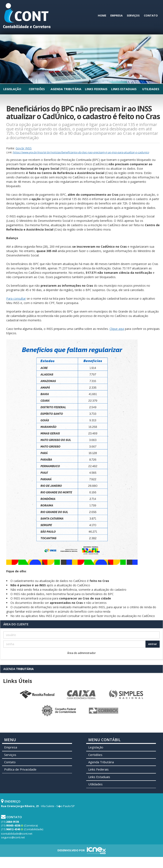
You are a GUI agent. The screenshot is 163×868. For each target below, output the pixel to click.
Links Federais (96, 89)
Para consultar (16, 298)
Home (102, 15)
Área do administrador (81, 653)
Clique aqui (117, 329)
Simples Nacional (126, 695)
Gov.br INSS (24, 148)
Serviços (133, 15)
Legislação (12, 89)
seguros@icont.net (13, 837)
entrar (153, 644)
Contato (151, 15)
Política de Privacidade (20, 769)
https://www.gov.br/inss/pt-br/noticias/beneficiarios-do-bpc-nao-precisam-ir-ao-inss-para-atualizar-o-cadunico (81, 152)
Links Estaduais (124, 89)
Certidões (37, 89)
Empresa (116, 15)
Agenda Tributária (66, 89)
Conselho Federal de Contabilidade (59, 711)
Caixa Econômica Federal (82, 695)
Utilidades (151, 89)
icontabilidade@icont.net (17, 834)
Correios (104, 711)
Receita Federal (37, 695)
